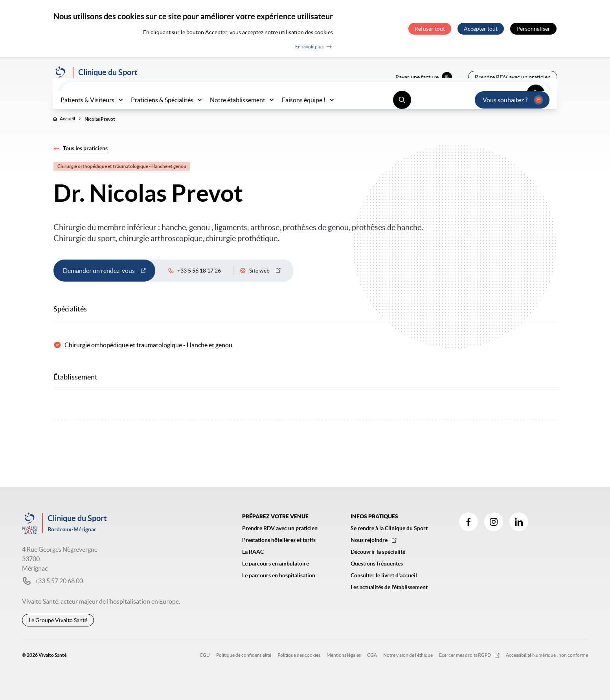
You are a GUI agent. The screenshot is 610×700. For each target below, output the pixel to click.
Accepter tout (481, 29)
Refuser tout (430, 29)
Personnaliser (533, 29)
